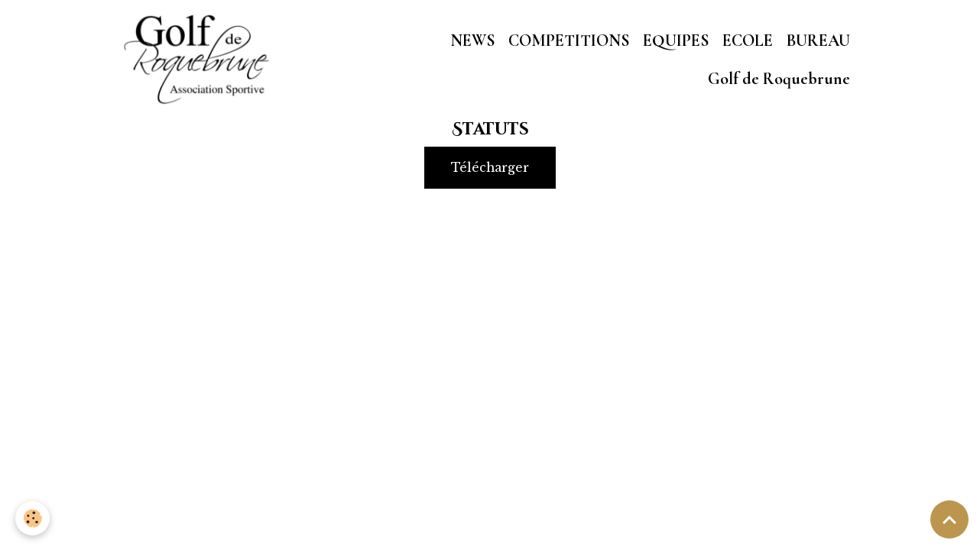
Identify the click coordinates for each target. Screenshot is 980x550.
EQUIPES (676, 40)
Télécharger (490, 168)
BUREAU (818, 40)
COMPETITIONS (569, 40)
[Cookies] (32, 518)
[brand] (200, 60)
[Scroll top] (949, 519)
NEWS (472, 40)
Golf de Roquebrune (779, 79)
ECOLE (748, 40)
